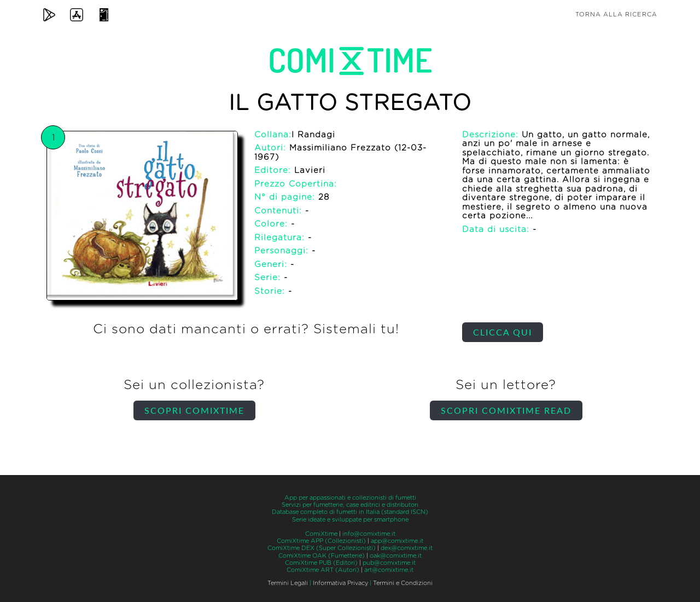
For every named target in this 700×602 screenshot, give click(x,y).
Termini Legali (288, 583)
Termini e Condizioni (403, 583)
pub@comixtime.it (389, 563)
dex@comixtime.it (407, 548)
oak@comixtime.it (396, 556)
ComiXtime (321, 534)
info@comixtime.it (369, 534)
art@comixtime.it (389, 570)
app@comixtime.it (397, 541)
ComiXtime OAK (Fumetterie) (322, 556)
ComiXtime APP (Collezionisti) (321, 541)
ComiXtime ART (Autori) (323, 570)
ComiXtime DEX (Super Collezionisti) (322, 548)
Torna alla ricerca (616, 15)
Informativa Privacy (340, 583)
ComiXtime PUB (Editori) (321, 563)
